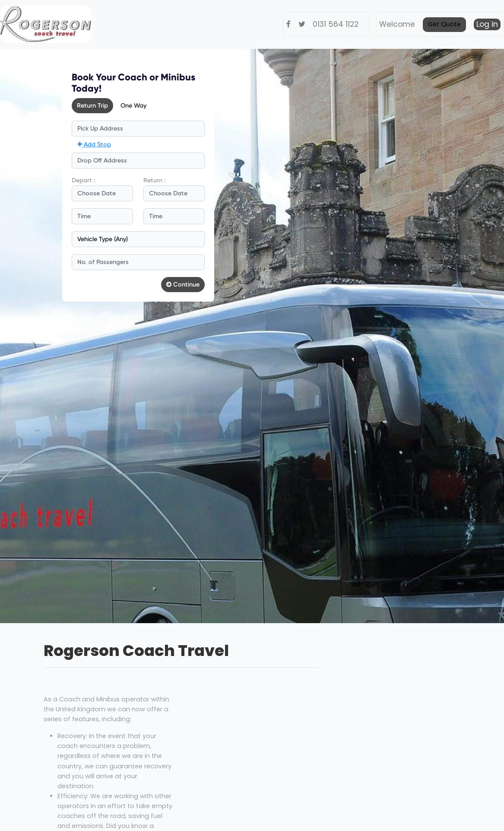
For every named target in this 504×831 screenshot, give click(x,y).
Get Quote (444, 24)
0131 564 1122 (336, 24)
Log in (487, 24)
